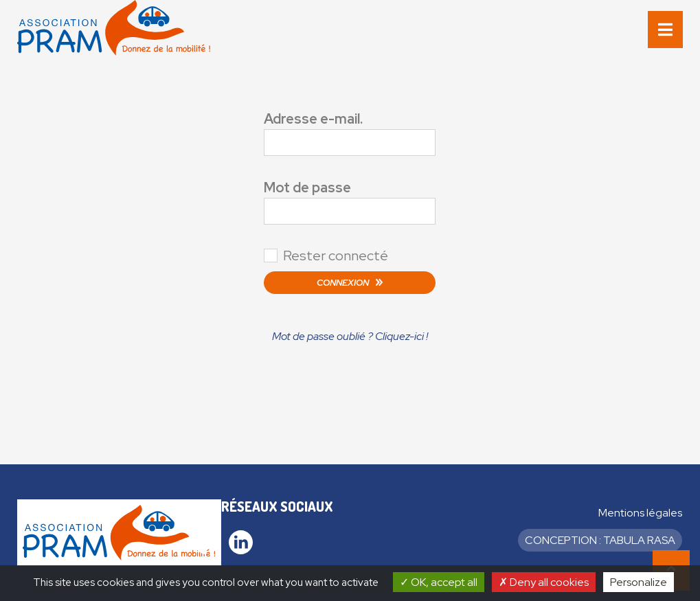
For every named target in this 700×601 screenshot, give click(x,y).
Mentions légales (640, 513)
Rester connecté (336, 256)
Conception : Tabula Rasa (600, 540)
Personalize (639, 582)
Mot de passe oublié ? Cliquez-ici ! (350, 336)
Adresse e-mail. (313, 119)
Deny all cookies (544, 582)
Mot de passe (307, 188)
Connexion (343, 283)
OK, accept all (439, 582)
